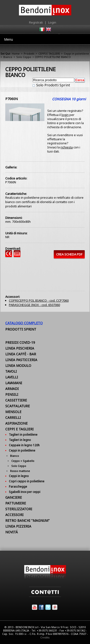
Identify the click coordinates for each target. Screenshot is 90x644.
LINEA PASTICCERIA (21, 360)
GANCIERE (14, 497)
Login (52, 22)
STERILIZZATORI (19, 509)
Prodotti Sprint (21, 329)
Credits (45, 637)
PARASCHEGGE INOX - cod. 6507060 (34, 305)
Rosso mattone (20, 471)
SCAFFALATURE (18, 406)
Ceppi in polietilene (76, 54)
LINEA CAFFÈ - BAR (21, 354)
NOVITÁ (12, 532)
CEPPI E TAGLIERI (49, 54)
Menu (9, 39)
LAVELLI (12, 377)
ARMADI (12, 389)
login (65, 115)
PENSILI (12, 394)
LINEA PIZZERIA (18, 526)
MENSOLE (13, 412)
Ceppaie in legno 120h (24, 445)
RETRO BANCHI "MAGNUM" (27, 520)
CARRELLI (13, 418)
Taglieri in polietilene (23, 435)
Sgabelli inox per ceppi (25, 492)
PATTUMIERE (16, 503)
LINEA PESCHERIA (20, 348)
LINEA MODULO (18, 366)
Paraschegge (18, 487)
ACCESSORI (14, 515)
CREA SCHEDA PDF (69, 254)
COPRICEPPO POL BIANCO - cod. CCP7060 (39, 300)
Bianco (8, 57)
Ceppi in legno (19, 476)
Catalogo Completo (24, 323)
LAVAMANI (14, 383)
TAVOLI (11, 371)
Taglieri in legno (20, 440)
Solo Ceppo (24, 57)
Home (16, 54)
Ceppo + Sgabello (23, 461)
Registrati (36, 22)
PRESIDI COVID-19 (20, 342)
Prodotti (29, 54)
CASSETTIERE (16, 400)
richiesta (67, 147)
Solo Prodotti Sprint (53, 85)
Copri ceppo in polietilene (27, 481)
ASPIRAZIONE (16, 423)
